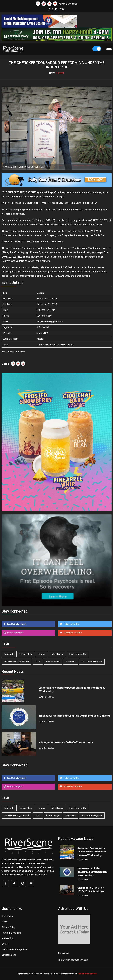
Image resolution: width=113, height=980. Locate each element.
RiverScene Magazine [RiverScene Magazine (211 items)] (92, 662)
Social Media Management (15, 949)
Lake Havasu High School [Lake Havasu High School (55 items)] (16, 662)
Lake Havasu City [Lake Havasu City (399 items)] (78, 654)
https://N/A (42, 333)
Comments (32, 167)
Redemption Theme (87, 974)
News (5, 922)
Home (52, 73)
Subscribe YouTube (72, 633)
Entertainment (9, 955)
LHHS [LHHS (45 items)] (38, 662)
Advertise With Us (68, 4)
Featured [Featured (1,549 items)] (8, 654)
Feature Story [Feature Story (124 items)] (25, 654)
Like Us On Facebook (16, 624)
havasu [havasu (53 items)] (41, 654)
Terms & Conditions (12, 933)
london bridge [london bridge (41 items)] (53, 662)
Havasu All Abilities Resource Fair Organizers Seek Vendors (75, 716)
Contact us (7, 916)
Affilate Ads (8, 938)
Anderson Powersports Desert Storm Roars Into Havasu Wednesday (92, 852)
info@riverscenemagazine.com (73, 960)
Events (5, 944)
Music (40, 339)
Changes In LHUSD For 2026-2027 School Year (66, 742)
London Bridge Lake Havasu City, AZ (55, 345)
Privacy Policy (9, 927)
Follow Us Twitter (71, 624)
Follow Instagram (15, 633)
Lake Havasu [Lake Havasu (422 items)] (57, 654)
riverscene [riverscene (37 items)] (71, 662)
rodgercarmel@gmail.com (50, 322)
